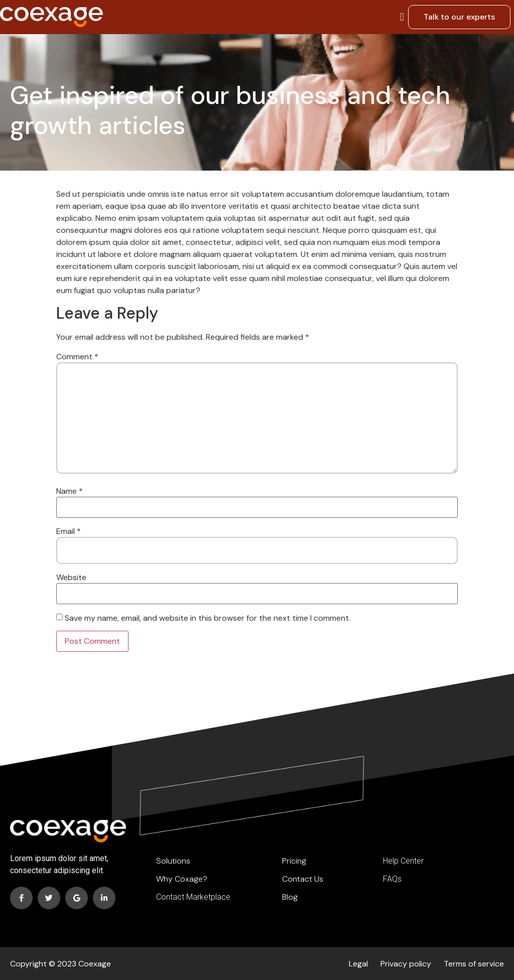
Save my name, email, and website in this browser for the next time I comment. (208, 618)
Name (70, 491)
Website (71, 578)
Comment (77, 357)
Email (69, 531)
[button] (402, 17)
